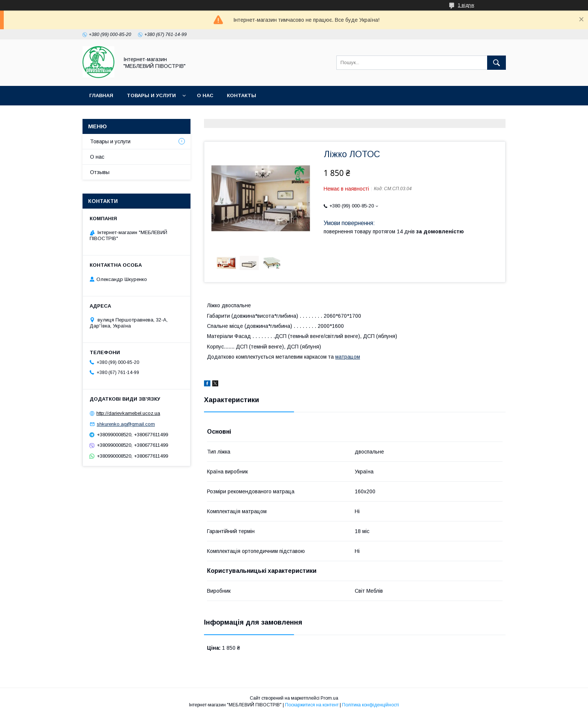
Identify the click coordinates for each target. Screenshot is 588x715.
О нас (205, 95)
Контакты (241, 95)
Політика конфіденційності (370, 705)
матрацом (348, 357)
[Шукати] (496, 63)
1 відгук (466, 5)
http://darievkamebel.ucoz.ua (128, 413)
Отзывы (100, 172)
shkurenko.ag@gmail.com (126, 424)
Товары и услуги (151, 95)
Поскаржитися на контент (312, 705)
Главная (101, 95)
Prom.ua (329, 698)
